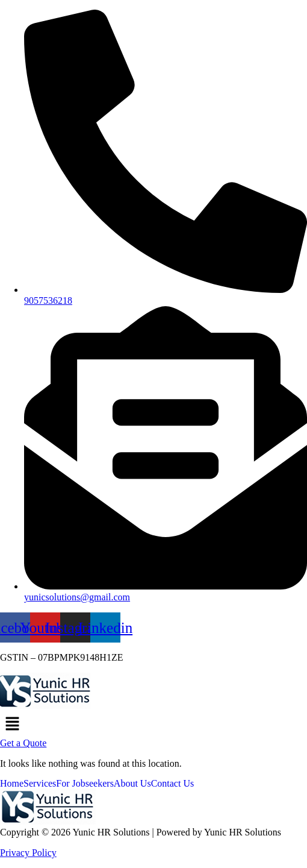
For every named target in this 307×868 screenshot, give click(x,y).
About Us (132, 784)
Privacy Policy (28, 853)
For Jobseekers (85, 784)
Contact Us (173, 784)
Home (12, 784)
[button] (153, 725)
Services (40, 784)
